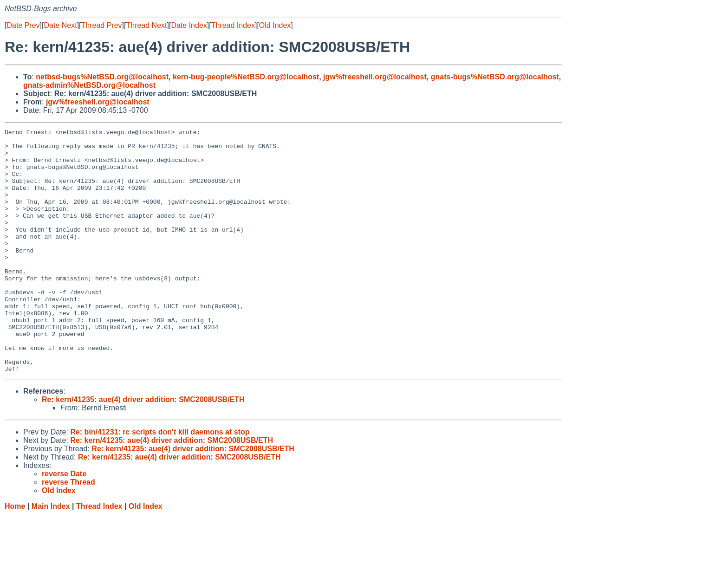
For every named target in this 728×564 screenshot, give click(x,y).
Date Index (189, 25)
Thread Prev (102, 25)
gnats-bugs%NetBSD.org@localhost (495, 77)
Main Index (51, 555)
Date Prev (23, 25)
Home (15, 555)
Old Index (275, 25)
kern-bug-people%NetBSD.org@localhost (246, 77)
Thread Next (146, 25)
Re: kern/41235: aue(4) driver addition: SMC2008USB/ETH (143, 448)
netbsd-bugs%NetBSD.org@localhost (102, 77)
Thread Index (233, 25)
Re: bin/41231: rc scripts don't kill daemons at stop (160, 481)
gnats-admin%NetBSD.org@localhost (89, 85)
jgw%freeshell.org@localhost (375, 77)
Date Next (60, 25)
